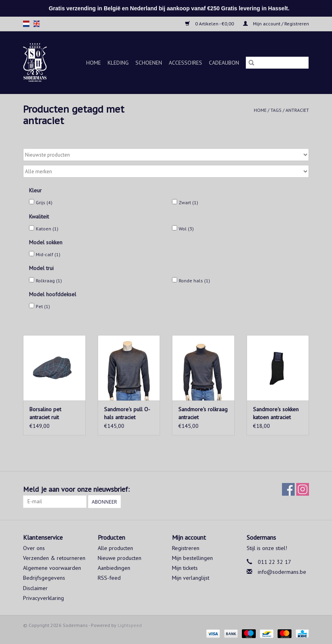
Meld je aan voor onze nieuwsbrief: (76, 489)
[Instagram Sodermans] (303, 489)
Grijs (44, 202)
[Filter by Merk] (166, 171)
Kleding (118, 63)
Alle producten (115, 548)
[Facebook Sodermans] (288, 489)
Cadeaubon (224, 63)
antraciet (297, 110)
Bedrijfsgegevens (44, 578)
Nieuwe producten (120, 558)
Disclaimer (35, 588)
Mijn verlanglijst (191, 578)
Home (94, 63)
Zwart (188, 202)
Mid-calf (48, 254)
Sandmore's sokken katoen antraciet (276, 413)
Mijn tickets (185, 568)
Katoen (47, 229)
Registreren (186, 548)
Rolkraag (49, 281)
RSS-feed (109, 578)
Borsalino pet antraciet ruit (45, 413)
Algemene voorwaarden (52, 568)
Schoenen (149, 63)
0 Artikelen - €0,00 (210, 24)
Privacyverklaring (43, 598)
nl (26, 24)
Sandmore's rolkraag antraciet (203, 413)
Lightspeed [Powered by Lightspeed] (130, 625)
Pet (43, 306)
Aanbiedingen (114, 568)
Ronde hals (194, 281)
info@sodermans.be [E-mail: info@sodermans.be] (282, 572)
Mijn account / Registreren (276, 24)
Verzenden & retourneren (54, 558)
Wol (186, 229)
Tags (276, 110)
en (37, 24)
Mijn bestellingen (192, 558)
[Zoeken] (277, 63)
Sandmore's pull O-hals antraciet (127, 413)
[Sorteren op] (166, 155)
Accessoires (185, 63)
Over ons (34, 548)
